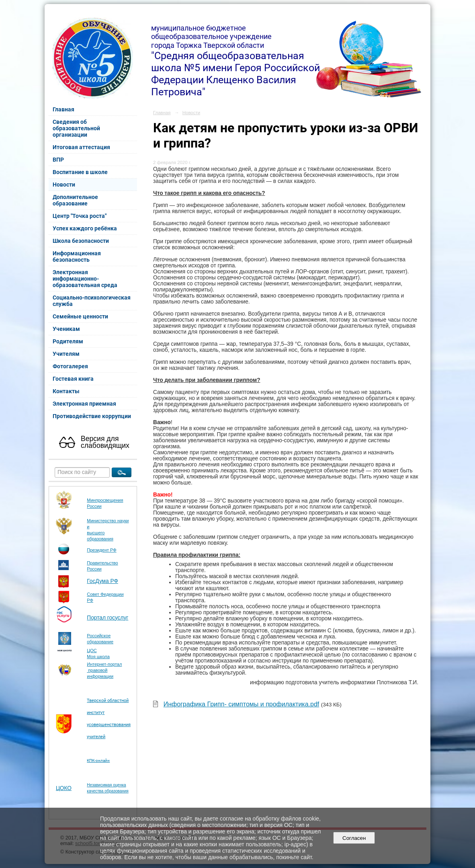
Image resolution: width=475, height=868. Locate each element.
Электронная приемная (84, 404)
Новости (64, 185)
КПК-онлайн (98, 760)
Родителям (68, 341)
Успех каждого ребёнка (85, 228)
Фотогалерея (70, 366)
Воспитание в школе (80, 172)
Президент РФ (101, 550)
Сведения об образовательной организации (76, 128)
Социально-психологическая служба (92, 301)
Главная (63, 109)
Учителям (66, 354)
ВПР (58, 160)
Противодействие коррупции (92, 416)
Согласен (354, 838)
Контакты (66, 391)
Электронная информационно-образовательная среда (85, 279)
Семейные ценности (80, 316)
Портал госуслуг (107, 618)
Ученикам (66, 329)
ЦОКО (64, 788)
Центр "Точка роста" (80, 216)
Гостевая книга (73, 379)
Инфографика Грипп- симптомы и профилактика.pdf (242, 704)
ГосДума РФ (102, 581)
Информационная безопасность (77, 257)
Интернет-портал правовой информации (104, 670)
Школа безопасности (81, 241)
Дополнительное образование (75, 200)
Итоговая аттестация (81, 147)
